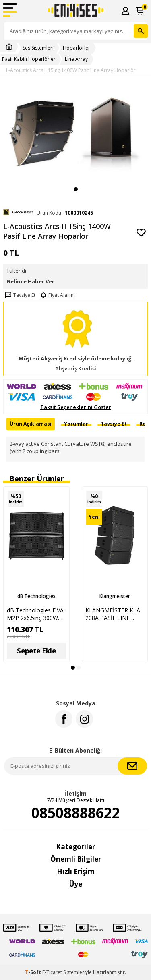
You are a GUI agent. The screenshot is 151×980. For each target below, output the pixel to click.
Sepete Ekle (36, 651)
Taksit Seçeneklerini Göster (76, 407)
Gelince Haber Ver (30, 281)
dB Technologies (36, 596)
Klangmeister (115, 596)
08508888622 (76, 813)
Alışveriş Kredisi (76, 369)
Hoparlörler (77, 48)
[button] (76, 189)
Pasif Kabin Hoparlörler (29, 59)
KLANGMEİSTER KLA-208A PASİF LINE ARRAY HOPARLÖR (114, 614)
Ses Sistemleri (38, 48)
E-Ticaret (52, 972)
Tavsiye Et (19, 295)
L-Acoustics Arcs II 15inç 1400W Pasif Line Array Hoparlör (71, 70)
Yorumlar (76, 424)
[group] (75, 133)
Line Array (76, 59)
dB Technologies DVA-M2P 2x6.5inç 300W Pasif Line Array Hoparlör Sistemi (36, 614)
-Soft (34, 972)
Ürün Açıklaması (31, 424)
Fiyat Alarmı (57, 295)
